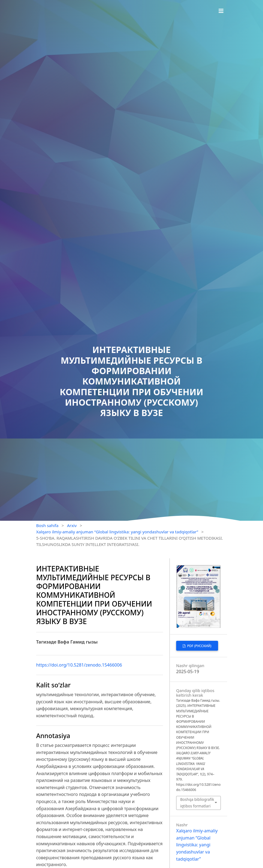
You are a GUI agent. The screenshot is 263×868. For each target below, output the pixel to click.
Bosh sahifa (47, 525)
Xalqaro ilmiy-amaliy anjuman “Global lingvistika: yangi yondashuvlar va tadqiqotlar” (117, 532)
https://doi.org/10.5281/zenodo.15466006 (79, 665)
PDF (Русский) (199, 646)
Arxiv (72, 525)
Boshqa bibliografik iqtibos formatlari (197, 803)
